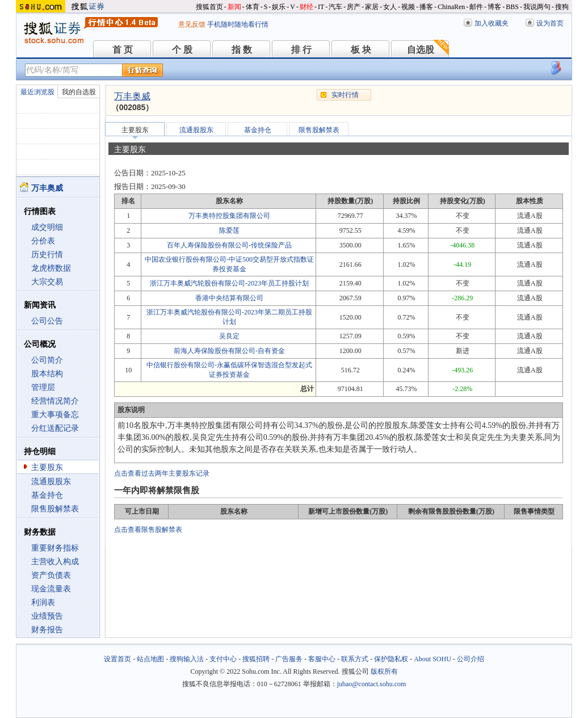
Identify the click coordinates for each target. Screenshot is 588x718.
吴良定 (229, 336)
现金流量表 (51, 589)
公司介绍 (471, 659)
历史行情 (47, 255)
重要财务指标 (55, 548)
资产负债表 (51, 575)
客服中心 (322, 659)
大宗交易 (47, 282)
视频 (408, 7)
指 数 (242, 50)
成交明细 (47, 227)
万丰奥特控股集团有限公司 (229, 216)
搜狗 (562, 7)
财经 (306, 7)
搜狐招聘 (256, 659)
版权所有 (384, 671)
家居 (372, 7)
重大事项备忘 (55, 415)
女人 (390, 7)
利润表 (43, 602)
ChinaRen (451, 7)
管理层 (43, 387)
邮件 (476, 7)
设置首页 (117, 659)
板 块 (361, 50)
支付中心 (223, 659)
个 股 (182, 50)
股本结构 (47, 374)
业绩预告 (47, 616)
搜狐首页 (209, 7)
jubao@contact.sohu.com (372, 684)
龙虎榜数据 (51, 268)
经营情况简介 (55, 401)
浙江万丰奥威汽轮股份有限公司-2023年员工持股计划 (229, 283)
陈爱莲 (229, 230)
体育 (253, 7)
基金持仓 (47, 495)
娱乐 (279, 7)
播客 (426, 7)
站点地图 (150, 659)
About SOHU (432, 659)
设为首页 (550, 23)
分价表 (43, 241)
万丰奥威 (132, 96)
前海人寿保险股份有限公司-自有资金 (229, 351)
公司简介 (47, 360)
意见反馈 (192, 24)
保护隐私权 (391, 659)
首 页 (123, 50)
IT (321, 7)
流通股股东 (51, 482)
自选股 (421, 50)
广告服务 (289, 659)
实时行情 (345, 95)
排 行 (301, 50)
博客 (494, 7)
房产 (354, 7)
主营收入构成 (55, 562)
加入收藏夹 (492, 23)
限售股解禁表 (55, 509)
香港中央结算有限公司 (229, 298)
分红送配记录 (55, 428)
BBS (512, 7)
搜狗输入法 (187, 659)
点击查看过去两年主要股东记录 (162, 473)
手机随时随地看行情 (238, 24)
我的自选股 (79, 92)
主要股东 (47, 467)
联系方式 (355, 659)
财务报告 (47, 630)
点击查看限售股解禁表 (148, 530)
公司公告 (47, 321)
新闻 (234, 7)
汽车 (335, 7)
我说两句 (537, 7)
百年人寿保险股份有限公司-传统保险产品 (229, 245)
